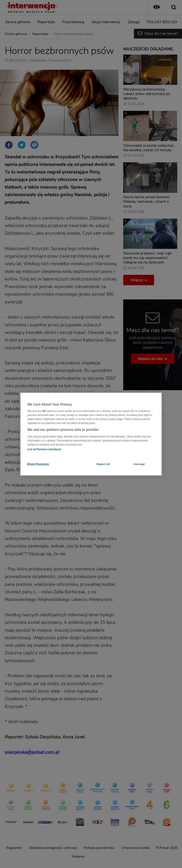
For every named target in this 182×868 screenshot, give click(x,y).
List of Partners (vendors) (44, 449)
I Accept (139, 464)
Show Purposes (38, 464)
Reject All (103, 464)
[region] (91, 434)
